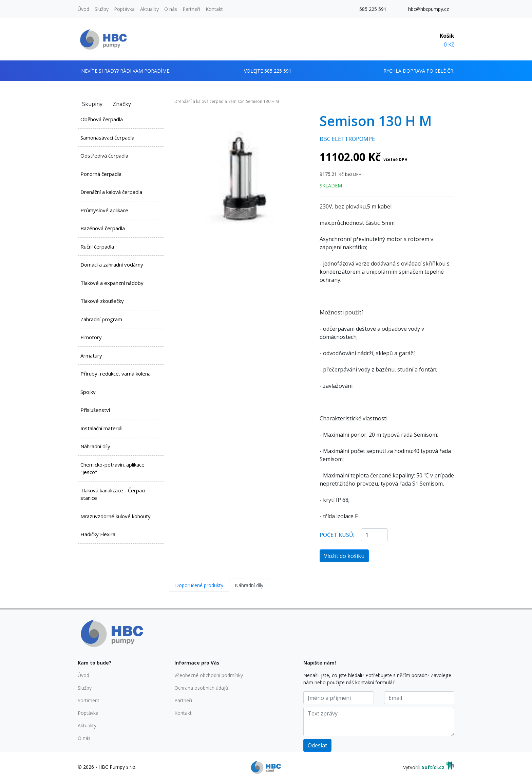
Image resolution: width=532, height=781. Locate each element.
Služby (102, 9)
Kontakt (214, 9)
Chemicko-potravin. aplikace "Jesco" (112, 468)
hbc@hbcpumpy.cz (429, 9)
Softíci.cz (433, 767)
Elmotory (91, 337)
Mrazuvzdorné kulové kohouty (116, 516)
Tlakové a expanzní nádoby (112, 283)
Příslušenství (95, 410)
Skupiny (92, 104)
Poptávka (124, 9)
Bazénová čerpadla (103, 228)
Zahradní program (101, 319)
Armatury (91, 356)
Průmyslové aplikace (104, 210)
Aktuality (149, 9)
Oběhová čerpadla (102, 119)
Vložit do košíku (344, 556)
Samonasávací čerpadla (107, 138)
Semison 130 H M (262, 101)
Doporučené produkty (199, 585)
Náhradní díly (95, 446)
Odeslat (317, 745)
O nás (171, 9)
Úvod (83, 9)
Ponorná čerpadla (101, 174)
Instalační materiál (101, 428)
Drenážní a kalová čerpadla (111, 192)
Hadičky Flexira (98, 534)
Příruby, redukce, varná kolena (116, 374)
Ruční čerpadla (97, 247)
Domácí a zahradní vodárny (112, 265)
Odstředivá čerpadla (104, 156)
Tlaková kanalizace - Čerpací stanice (113, 494)
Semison (236, 101)
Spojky (88, 392)
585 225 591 (373, 9)
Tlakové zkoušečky (102, 301)
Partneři (191, 9)
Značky (122, 104)
